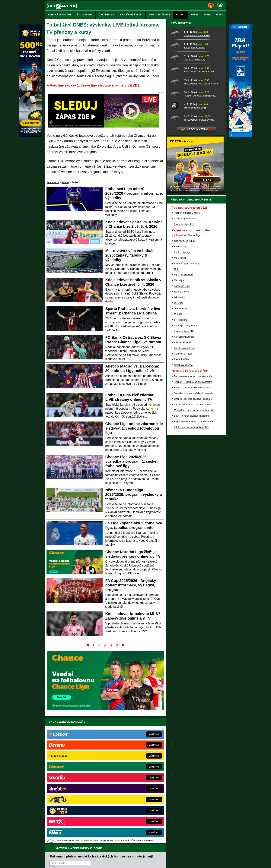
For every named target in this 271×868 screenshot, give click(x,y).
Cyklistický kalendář (184, 468)
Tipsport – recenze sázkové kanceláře (193, 513)
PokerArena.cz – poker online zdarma (72, 804)
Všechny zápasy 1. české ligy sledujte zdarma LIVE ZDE (95, 85)
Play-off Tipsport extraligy (187, 395)
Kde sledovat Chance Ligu (187, 367)
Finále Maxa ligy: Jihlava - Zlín (199, 203)
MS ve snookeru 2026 (195, 239)
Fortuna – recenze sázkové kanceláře (193, 508)
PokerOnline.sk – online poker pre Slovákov (128, 816)
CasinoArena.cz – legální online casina (73, 816)
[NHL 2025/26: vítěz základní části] (176, 213)
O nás (48, 862)
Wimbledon (180, 429)
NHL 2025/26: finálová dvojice (199, 251)
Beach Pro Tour (182, 491)
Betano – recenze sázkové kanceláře (193, 519)
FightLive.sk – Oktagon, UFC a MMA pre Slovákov (131, 793)
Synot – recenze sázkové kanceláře (192, 536)
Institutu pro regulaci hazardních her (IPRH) (137, 831)
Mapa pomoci (144, 854)
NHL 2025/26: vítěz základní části (201, 215)
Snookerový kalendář (185, 479)
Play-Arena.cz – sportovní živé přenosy (73, 799)
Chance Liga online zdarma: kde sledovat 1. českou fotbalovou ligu (134, 428)
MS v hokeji (180, 389)
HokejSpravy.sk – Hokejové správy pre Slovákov (130, 799)
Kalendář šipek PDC (184, 462)
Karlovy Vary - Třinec (194, 179)
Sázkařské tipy (181, 155)
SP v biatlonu (181, 451)
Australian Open (182, 417)
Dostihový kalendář (184, 496)
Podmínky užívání (100, 862)
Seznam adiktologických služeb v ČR (117, 854)
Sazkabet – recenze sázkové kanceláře (194, 525)
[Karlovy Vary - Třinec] (176, 177)
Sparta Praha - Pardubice (197, 167)
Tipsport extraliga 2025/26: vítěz (200, 227)
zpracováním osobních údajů (84, 744)
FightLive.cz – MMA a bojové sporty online (75, 770)
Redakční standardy (77, 862)
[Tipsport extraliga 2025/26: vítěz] (176, 225)
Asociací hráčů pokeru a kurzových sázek (69, 835)
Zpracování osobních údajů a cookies (131, 862)
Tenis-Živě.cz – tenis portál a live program (74, 787)
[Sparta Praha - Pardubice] (176, 165)
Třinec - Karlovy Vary (194, 191)
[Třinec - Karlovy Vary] (176, 189)
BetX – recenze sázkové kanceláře (191, 547)
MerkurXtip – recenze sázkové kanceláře (194, 541)
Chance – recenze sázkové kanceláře (193, 530)
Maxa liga (179, 412)
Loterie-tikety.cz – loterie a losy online (125, 782)
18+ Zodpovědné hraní (165, 862)
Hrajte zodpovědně (56, 842)
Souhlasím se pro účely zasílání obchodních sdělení (96, 744)
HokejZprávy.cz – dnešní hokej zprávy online (76, 782)
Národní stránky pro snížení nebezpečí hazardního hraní (180, 854)
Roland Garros (181, 423)
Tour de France (182, 440)
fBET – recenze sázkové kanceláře (191, 558)
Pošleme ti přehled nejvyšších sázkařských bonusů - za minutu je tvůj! (101, 730)
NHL (176, 400)
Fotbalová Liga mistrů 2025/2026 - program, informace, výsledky (134, 193)
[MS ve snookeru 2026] (176, 237)
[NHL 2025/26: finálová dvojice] (176, 249)
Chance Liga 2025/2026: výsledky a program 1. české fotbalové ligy (131, 461)
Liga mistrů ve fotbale (185, 372)
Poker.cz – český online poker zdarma (72, 810)
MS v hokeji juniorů (184, 406)
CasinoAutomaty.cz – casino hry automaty (127, 776)
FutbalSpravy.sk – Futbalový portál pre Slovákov (130, 804)
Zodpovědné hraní (199, 831)
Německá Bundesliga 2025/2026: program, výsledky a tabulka (134, 494)
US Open (179, 434)
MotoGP (178, 446)
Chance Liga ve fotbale (186, 350)
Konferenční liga (182, 383)
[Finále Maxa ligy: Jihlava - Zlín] (176, 201)
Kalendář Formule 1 (184, 355)
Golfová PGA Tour (183, 485)
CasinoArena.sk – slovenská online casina (127, 810)
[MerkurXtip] (31, 136)
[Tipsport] (240, 136)
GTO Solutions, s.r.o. (194, 862)
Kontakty (59, 862)
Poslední (124, 645)
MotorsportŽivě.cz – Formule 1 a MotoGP (74, 793)
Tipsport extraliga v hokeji (187, 344)
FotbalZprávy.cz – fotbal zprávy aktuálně (74, 776)
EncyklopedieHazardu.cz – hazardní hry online (129, 770)
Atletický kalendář (183, 474)
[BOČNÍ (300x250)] (195, 323)
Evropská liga (181, 378)
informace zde (111, 846)
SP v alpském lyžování (185, 457)
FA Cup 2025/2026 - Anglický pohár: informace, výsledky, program (131, 585)
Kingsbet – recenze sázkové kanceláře (193, 553)
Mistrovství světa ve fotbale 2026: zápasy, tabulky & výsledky (130, 255)
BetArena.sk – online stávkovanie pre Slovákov (130, 787)
